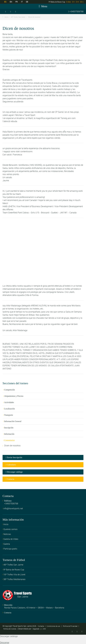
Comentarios (9, 440)
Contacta (10, 479)
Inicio (6, 17)
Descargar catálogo (14, 472)
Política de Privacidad (70, 626)
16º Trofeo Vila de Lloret (14, 574)
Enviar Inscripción (14, 457)
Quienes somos (10, 529)
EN (11, 2)
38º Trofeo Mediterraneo (14, 579)
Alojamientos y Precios (14, 396)
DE (27, 2)
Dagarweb (36, 629)
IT (22, 2)
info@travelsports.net (13, 508)
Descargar (5, 642)
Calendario (11, 465)
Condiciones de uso (53, 626)
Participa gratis (10, 549)
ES (5, 2)
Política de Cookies (10, 629)
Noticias (7, 534)
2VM (44, 629)
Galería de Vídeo (11, 539)
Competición (9, 390)
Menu (43, 6)
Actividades (9, 402)
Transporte (9, 415)
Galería (7, 544)
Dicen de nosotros (34, 17)
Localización (9, 409)
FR (16, 2)
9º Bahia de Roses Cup (14, 570)
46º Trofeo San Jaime (18, 17)
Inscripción (9, 428)
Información (9, 434)
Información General (13, 421)
